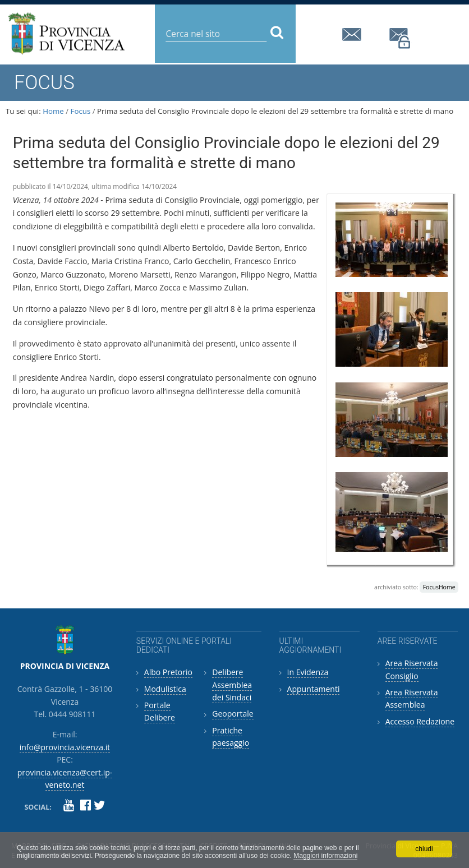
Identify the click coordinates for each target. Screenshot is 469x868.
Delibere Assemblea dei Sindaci (232, 685)
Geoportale (233, 714)
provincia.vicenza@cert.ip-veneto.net (401, 38)
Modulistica (165, 689)
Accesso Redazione (420, 721)
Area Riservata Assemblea (412, 698)
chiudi (424, 849)
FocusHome (439, 587)
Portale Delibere (160, 711)
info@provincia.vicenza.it (353, 34)
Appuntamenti (314, 689)
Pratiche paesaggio (231, 737)
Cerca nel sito (165, 25)
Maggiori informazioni (325, 856)
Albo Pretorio (168, 672)
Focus (81, 111)
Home (53, 111)
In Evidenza (308, 672)
